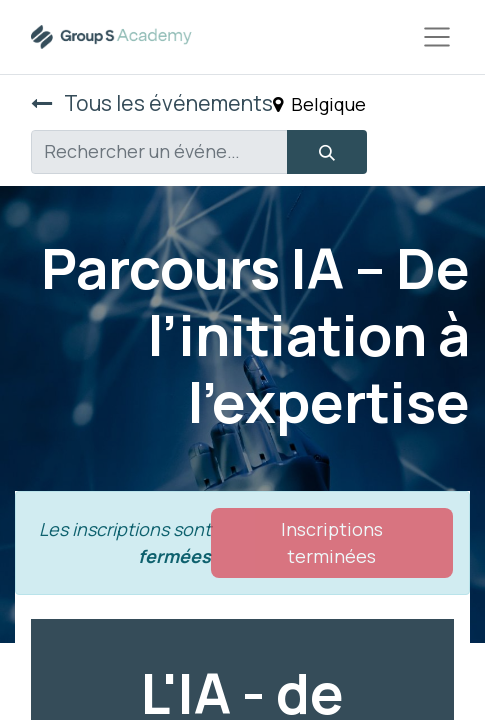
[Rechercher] (327, 152)
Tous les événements (152, 102)
